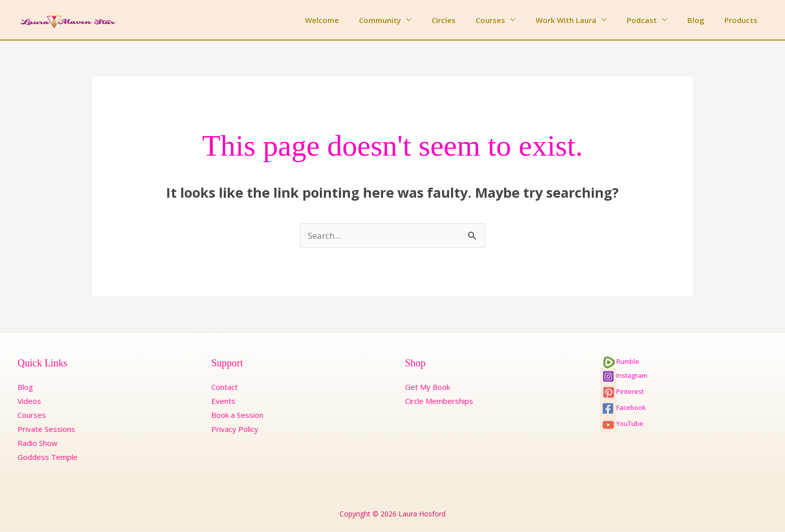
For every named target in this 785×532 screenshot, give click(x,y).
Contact (225, 387)
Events (223, 401)
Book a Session (237, 415)
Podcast (654, 20)
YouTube (622, 424)
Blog (703, 20)
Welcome (359, 20)
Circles (471, 20)
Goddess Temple (48, 457)
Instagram (624, 376)
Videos (29, 401)
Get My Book (428, 387)
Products (743, 20)
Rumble (620, 362)
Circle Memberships (439, 401)
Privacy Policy (235, 429)
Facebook (623, 408)
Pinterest (622, 392)
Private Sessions (46, 429)
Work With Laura (583, 20)
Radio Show (38, 443)
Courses (513, 20)
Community (413, 20)
